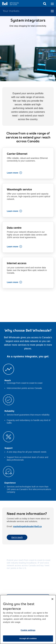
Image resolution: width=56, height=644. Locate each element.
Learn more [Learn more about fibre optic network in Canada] (13, 282)
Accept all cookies (28, 640)
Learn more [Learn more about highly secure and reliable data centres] (13, 247)
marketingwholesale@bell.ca (27, 526)
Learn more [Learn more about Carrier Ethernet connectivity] (13, 173)
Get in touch (17, 537)
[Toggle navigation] (52, 4)
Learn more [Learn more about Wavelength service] (13, 211)
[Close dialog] (52, 601)
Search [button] (45, 4)
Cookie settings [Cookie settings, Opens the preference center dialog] (28, 632)
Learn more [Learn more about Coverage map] (12, 577)
